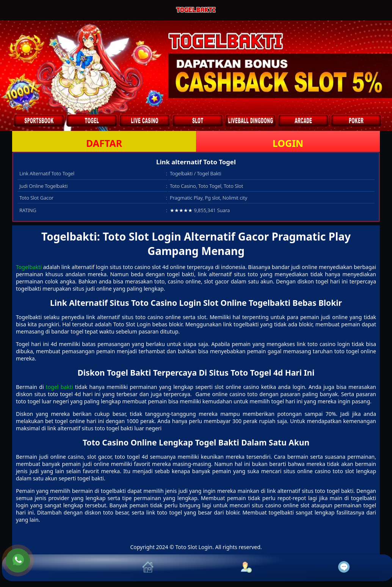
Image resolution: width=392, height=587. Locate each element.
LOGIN (288, 143)
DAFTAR (104, 143)
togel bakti (60, 387)
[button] (51, 568)
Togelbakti (29, 267)
